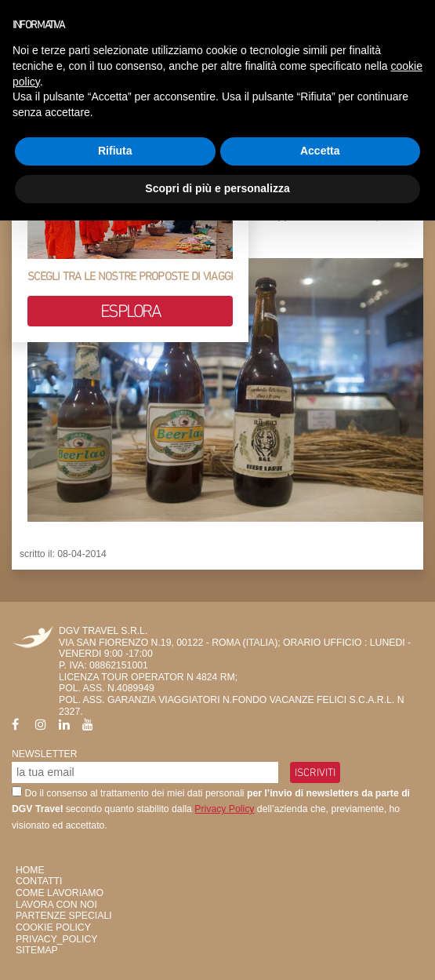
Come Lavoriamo (60, 893)
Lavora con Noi (56, 905)
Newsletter (45, 754)
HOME (30, 870)
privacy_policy (56, 939)
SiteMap (37, 950)
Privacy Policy (224, 809)
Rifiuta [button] (115, 151)
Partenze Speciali (64, 916)
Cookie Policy (53, 927)
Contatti (39, 881)
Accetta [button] (320, 151)
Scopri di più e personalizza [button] (217, 188)
